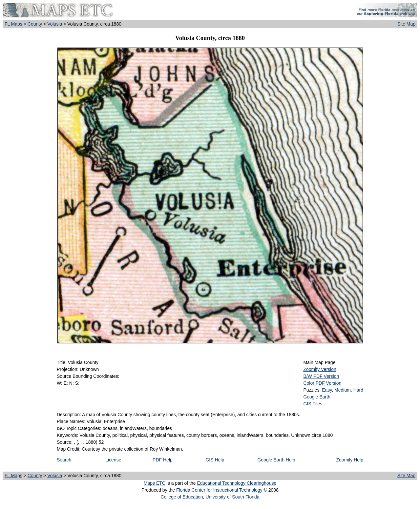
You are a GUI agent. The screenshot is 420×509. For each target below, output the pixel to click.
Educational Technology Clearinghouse (237, 483)
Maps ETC (155, 483)
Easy (327, 390)
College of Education (182, 497)
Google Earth (317, 397)
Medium (343, 390)
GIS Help (215, 460)
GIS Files (313, 404)
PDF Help (163, 460)
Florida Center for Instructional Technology (219, 490)
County (35, 24)
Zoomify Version (320, 369)
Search (64, 460)
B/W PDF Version (321, 376)
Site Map (406, 24)
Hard (358, 390)
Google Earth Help (276, 460)
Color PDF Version (322, 383)
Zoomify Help (350, 460)
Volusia (55, 24)
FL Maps (13, 24)
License (113, 460)
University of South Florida (232, 497)
